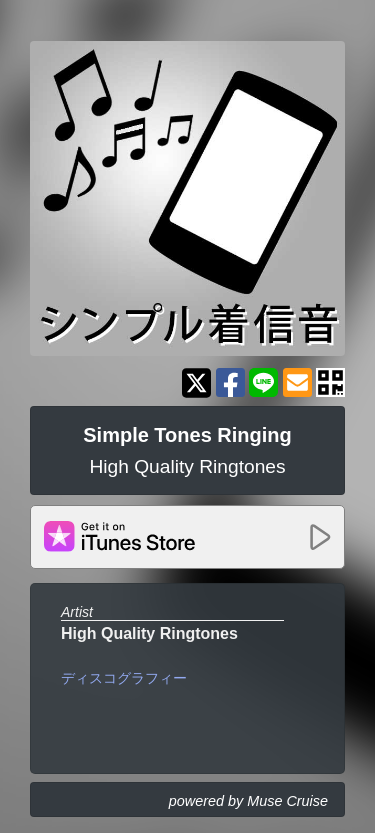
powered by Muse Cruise (248, 801)
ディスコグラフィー (124, 678)
